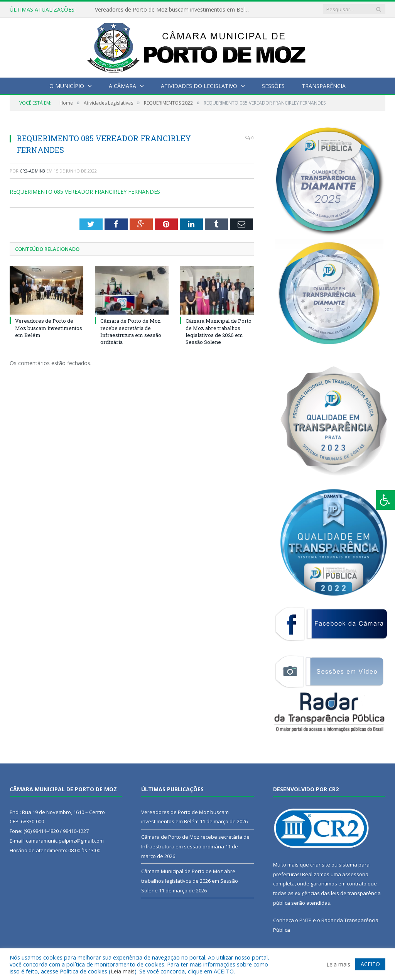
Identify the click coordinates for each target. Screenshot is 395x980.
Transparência (324, 86)
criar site (320, 865)
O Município (67, 86)
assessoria (355, 874)
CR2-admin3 (32, 171)
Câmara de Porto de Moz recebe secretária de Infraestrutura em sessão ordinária (131, 331)
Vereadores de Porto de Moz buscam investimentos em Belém (174, 10)
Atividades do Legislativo (199, 86)
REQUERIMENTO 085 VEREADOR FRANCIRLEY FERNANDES (85, 192)
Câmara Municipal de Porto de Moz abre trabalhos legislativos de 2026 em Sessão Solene (219, 331)
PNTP (306, 920)
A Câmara (122, 86)
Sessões (273, 86)
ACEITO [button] (370, 964)
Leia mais (123, 971)
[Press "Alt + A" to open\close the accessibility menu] (386, 500)
